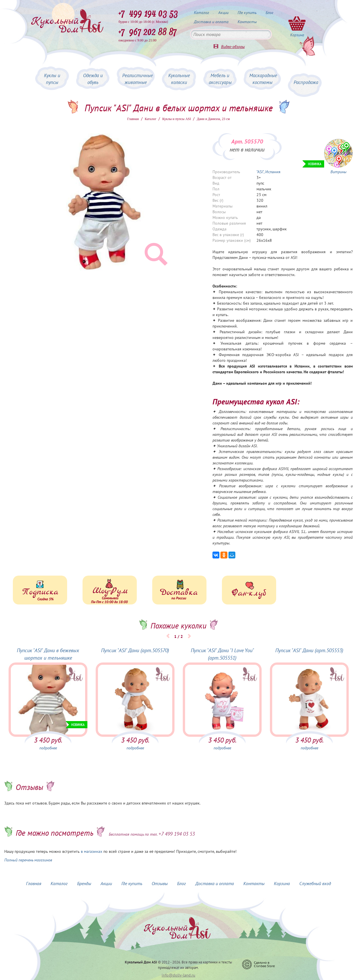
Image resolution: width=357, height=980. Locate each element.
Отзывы (160, 883)
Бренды (84, 883)
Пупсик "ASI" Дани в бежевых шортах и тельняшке (48, 654)
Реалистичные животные (138, 79)
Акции (223, 13)
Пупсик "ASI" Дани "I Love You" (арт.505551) (222, 654)
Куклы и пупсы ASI (177, 119)
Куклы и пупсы (52, 79)
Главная (133, 119)
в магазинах (92, 851)
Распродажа (306, 82)
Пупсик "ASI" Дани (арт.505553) (309, 650)
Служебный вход (315, 883)
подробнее (48, 748)
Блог (269, 13)
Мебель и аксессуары (220, 79)
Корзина (282, 883)
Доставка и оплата (211, 22)
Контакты (247, 22)
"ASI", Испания (268, 172)
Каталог (201, 13)
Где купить (247, 13)
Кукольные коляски (179, 79)
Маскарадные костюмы (263, 79)
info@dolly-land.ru (178, 975)
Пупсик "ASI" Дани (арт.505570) (135, 650)
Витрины (338, 172)
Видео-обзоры (233, 47)
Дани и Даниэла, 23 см (213, 119)
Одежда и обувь (93, 79)
